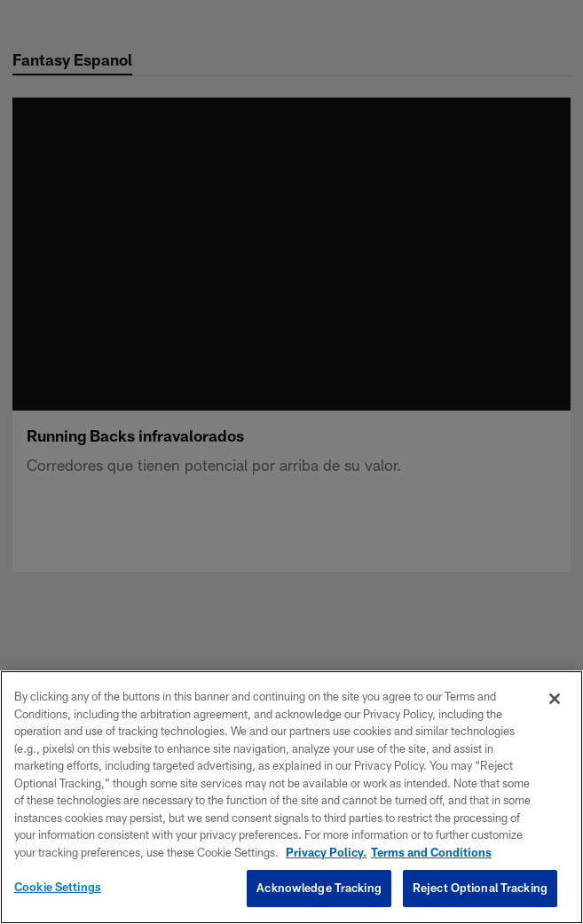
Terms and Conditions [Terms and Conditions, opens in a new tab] (431, 852)
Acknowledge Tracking (319, 888)
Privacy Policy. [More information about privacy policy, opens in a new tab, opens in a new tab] (326, 852)
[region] (291, 797)
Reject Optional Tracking (480, 888)
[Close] (555, 699)
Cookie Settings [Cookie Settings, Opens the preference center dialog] (58, 887)
